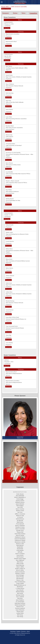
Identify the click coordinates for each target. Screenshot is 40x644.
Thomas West (20, 612)
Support (18, 631)
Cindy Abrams (20, 494)
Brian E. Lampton (20, 554)
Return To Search (6, 9)
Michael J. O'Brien (20, 573)
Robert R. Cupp (20, 516)
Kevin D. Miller (20, 570)
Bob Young (20, 615)
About (28, 631)
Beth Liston (20, 562)
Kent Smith (20, 593)
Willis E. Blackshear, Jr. (20, 497)
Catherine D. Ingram (20, 540)
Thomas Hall (20, 532)
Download (7, 28)
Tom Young (20, 617)
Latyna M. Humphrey (20, 539)
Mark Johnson (20, 545)
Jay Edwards (20, 520)
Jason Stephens (20, 600)
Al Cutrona (20, 517)
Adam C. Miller (20, 567)
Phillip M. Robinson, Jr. (20, 585)
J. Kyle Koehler (20, 550)
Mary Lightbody (20, 560)
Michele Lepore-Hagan (20, 559)
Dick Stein (20, 598)
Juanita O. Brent (20, 501)
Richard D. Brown (20, 502)
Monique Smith (20, 595)
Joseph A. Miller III (20, 568)
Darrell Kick (20, 549)
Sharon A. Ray (20, 580)
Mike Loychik (20, 564)
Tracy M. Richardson (20, 582)
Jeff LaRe (20, 552)
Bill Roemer (20, 587)
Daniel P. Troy (20, 607)
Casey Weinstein (20, 610)
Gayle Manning (20, 565)
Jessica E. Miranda (20, 572)
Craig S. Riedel (20, 583)
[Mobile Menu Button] (2, 2)
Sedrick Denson (20, 519)
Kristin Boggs (20, 499)
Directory (24, 631)
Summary (6, 13)
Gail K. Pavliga (20, 577)
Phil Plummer (20, 578)
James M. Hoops (20, 535)
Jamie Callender (20, 504)
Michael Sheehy (20, 592)
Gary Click (20, 507)
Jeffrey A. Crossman (20, 514)
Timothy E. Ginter (20, 527)
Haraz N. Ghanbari (20, 525)
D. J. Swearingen (20, 602)
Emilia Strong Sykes (20, 605)
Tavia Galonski (20, 524)
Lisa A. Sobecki (20, 597)
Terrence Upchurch (20, 608)
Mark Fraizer (20, 522)
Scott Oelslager (20, 575)
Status (15, 13)
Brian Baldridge (20, 496)
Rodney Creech (20, 511)
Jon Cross (20, 512)
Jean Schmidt (20, 590)
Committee (33, 13)
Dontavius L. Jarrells (20, 542)
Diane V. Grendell (20, 529)
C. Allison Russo (20, 588)
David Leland (20, 557)
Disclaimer (13, 631)
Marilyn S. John (20, 544)
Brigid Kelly (20, 547)
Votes (23, 13)
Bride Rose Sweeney (20, 603)
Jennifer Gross (20, 530)
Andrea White (20, 613)
